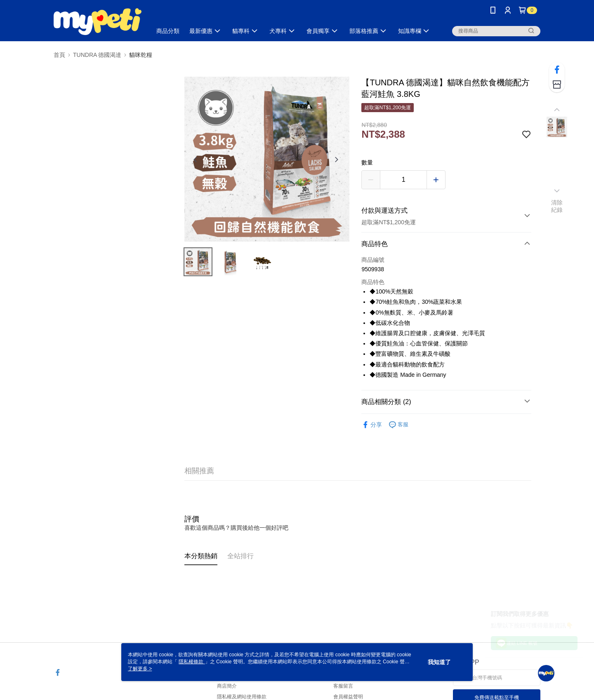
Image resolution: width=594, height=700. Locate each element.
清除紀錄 (557, 206)
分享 (372, 425)
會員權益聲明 (348, 697)
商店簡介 (227, 686)
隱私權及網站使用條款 (242, 697)
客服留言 (343, 686)
